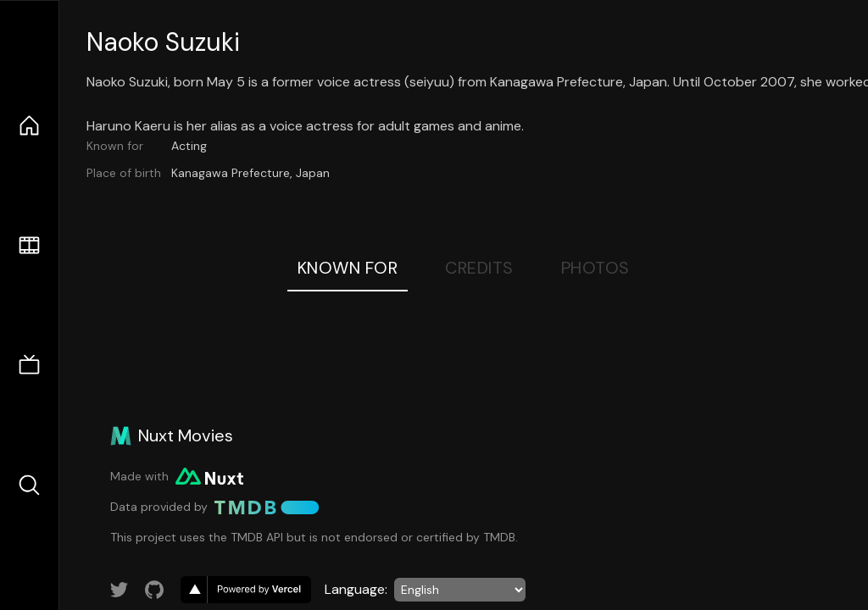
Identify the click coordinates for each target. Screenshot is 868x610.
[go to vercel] (246, 590)
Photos (595, 268)
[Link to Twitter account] (120, 590)
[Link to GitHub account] (154, 590)
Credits (479, 268)
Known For (348, 268)
